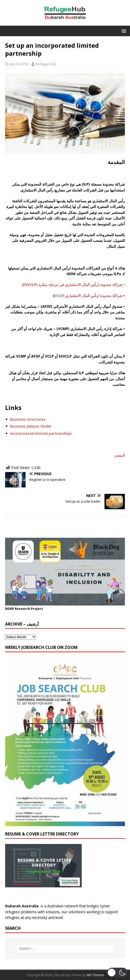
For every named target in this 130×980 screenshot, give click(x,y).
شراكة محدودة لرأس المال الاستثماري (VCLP (88, 296)
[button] (123, 31)
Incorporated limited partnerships (41, 433)
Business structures (28, 419)
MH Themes (95, 975)
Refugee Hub (46, 64)
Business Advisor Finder (31, 426)
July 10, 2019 (19, 64)
